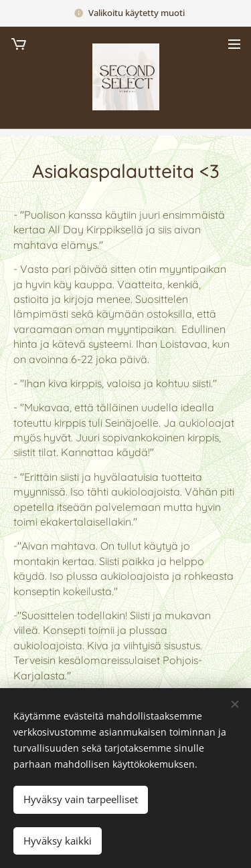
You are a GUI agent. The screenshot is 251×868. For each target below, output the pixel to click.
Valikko (234, 44)
